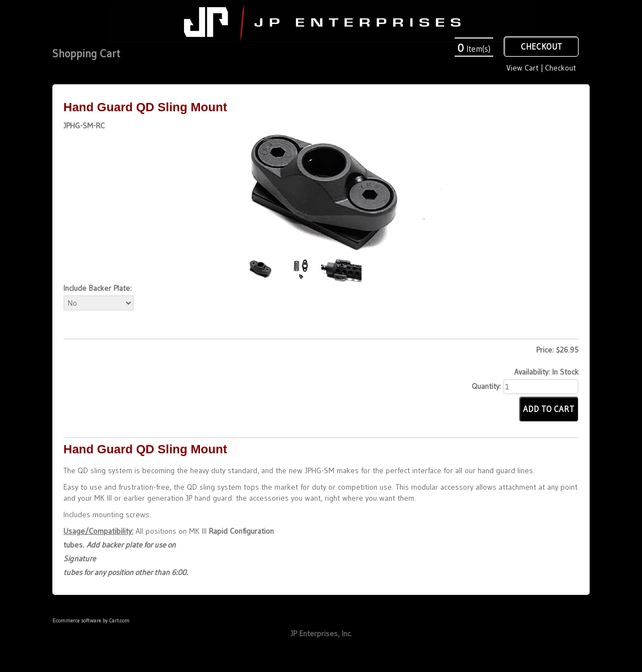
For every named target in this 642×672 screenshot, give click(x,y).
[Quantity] (541, 387)
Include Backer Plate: (98, 288)
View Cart (522, 68)
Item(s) (474, 49)
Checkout (560, 68)
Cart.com (119, 620)
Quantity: (486, 386)
